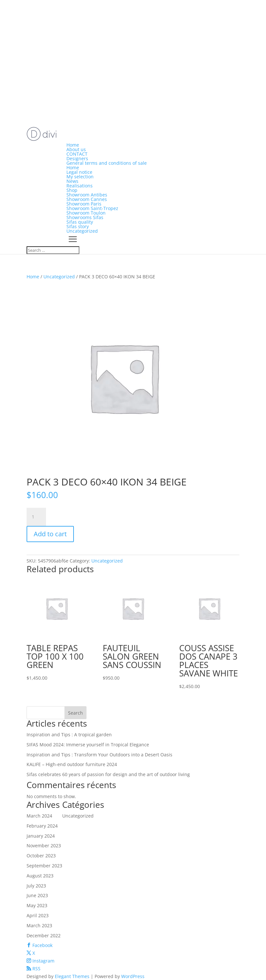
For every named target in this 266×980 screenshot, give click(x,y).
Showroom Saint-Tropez (92, 208)
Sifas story (78, 226)
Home (73, 145)
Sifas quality (80, 222)
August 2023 (40, 876)
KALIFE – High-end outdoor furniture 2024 (72, 764)
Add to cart (50, 534)
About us (76, 149)
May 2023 (37, 905)
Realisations (80, 186)
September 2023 (44, 866)
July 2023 (36, 886)
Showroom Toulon (86, 213)
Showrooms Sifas (85, 217)
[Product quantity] (36, 517)
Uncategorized (82, 231)
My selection (80, 177)
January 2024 (41, 836)
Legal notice (79, 172)
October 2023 (41, 856)
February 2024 (42, 826)
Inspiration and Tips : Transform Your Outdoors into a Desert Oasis (99, 755)
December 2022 (44, 935)
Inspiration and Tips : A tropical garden (69, 735)
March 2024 (39, 816)
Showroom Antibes (87, 195)
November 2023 (44, 846)
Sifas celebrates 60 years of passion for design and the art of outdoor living (108, 774)
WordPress (133, 976)
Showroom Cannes (87, 199)
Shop (72, 190)
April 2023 (38, 915)
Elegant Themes (72, 976)
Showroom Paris (84, 204)
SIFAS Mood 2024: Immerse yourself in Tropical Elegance (88, 745)
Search (75, 713)
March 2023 (39, 925)
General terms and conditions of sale (107, 163)
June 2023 (37, 895)
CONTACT (77, 154)
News (72, 181)
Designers (77, 158)
